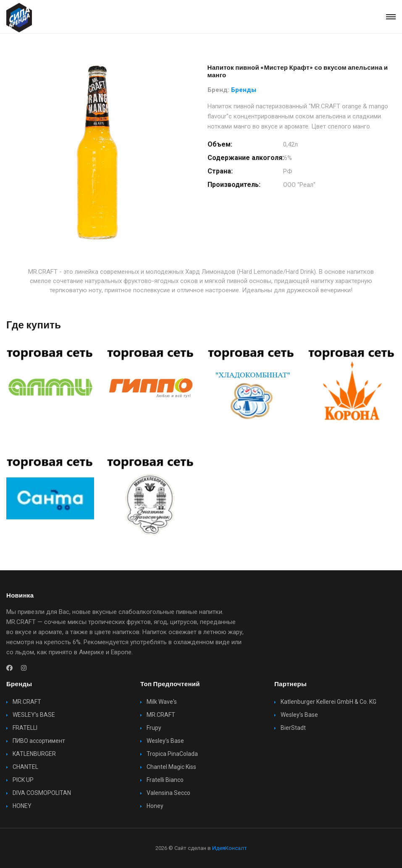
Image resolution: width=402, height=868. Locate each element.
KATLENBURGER (34, 754)
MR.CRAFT (27, 702)
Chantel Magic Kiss (171, 767)
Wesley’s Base (165, 741)
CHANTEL (25, 767)
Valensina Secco (168, 793)
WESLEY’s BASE (34, 715)
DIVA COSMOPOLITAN (42, 793)
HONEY (22, 806)
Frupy (154, 728)
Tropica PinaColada (172, 754)
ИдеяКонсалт (230, 848)
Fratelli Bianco (165, 780)
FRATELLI (25, 728)
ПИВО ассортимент (39, 741)
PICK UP (23, 780)
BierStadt (293, 728)
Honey (155, 806)
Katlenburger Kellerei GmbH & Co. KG (328, 702)
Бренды (244, 90)
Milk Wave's (162, 702)
